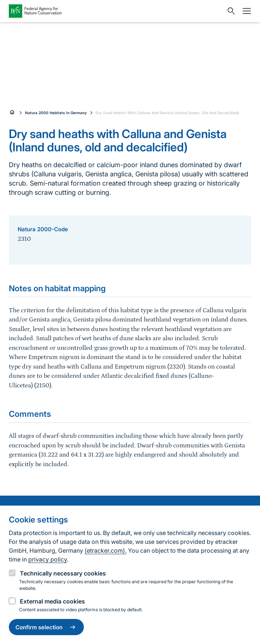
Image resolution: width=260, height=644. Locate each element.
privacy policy (48, 559)
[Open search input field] (229, 11)
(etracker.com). (106, 550)
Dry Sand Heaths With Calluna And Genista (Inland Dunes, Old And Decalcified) (168, 113)
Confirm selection (46, 627)
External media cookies (52, 601)
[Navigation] (245, 11)
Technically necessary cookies (63, 573)
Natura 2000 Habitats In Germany (56, 113)
